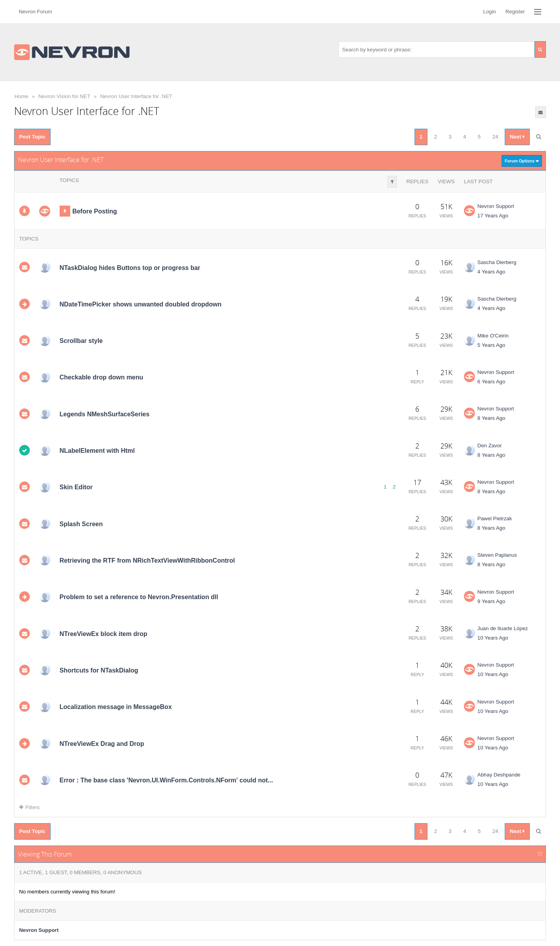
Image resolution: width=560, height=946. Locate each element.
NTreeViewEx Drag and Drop (102, 743)
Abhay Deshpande (499, 775)
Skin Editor (76, 487)
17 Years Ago (493, 216)
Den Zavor (489, 446)
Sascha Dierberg (497, 262)
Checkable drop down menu (101, 377)
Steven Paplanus (497, 555)
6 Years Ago (491, 382)
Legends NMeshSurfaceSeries (105, 414)
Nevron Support (495, 206)
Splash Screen (81, 524)
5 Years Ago (491, 345)
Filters (29, 807)
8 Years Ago (491, 418)
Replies (417, 181)
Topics (69, 180)
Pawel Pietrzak (495, 519)
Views (446, 181)
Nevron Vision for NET (64, 96)
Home (22, 96)
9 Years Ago (491, 601)
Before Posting (95, 211)
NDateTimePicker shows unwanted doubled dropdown (141, 304)
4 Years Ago (491, 272)
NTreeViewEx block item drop (104, 634)
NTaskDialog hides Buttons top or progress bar (130, 267)
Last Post (478, 181)
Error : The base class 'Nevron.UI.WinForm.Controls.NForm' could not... (166, 780)
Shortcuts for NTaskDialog (99, 670)
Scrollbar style (81, 341)
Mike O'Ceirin (493, 336)
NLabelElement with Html (97, 451)
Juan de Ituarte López (503, 628)
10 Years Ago (493, 638)
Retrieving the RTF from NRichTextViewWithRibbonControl (147, 560)
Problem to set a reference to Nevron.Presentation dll (139, 597)
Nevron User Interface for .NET (136, 96)
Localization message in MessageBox (116, 707)
